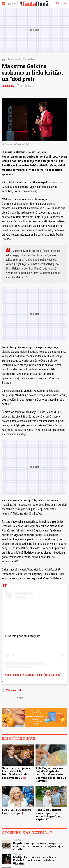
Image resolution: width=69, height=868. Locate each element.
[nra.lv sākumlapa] (12, 4)
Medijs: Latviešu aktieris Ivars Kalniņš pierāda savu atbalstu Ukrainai (34, 860)
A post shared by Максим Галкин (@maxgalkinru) (33, 675)
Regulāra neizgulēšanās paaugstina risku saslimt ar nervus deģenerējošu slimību (39, 846)
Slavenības (29, 59)
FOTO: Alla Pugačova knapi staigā (17, 811)
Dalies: (21, 698)
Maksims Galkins (13, 690)
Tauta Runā (14, 59)
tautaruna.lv (8, 86)
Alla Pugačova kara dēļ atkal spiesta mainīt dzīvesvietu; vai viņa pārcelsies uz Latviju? (51, 774)
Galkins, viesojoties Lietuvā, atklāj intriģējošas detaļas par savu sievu (16, 773)
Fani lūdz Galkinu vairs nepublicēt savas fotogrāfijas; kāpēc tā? (48, 815)
